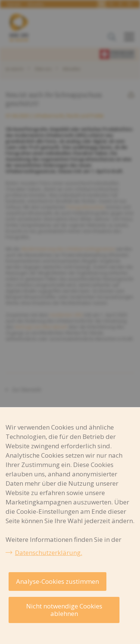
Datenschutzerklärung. (49, 553)
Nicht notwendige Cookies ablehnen (64, 610)
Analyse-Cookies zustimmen (57, 581)
